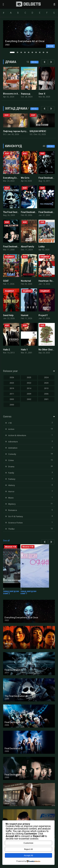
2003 (12, 399)
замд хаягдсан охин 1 (28, 592)
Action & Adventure (17, 435)
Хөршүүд (26, 94)
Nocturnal (26, 281)
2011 (12, 394)
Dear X (42, 94)
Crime (11, 460)
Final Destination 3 (30, 212)
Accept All (28, 855)
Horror (11, 492)
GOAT (6, 281)
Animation (13, 448)
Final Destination (12, 247)
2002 (29, 399)
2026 (12, 377)
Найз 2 (6, 350)
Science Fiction (15, 523)
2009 (29, 394)
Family (11, 473)
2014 (29, 388)
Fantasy (12, 479)
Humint (25, 315)
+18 (10, 423)
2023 (12, 383)
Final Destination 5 (48, 178)
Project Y (43, 315)
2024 (46, 377)
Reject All (28, 849)
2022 (29, 383)
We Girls (25, 178)
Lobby (42, 247)
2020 (46, 383)
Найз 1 (24, 350)
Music (11, 498)
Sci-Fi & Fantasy (15, 516)
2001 (46, 399)
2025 (29, 377)
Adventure (13, 442)
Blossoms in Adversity (15, 94)
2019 (12, 388)
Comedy (12, 454)
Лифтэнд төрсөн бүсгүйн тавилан (20, 131)
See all (34, 62)
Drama (11, 467)
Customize (28, 843)
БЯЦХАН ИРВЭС (38, 131)
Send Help (8, 315)
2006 (46, 394)
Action (11, 429)
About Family (27, 247)
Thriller (11, 529)
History (11, 485)
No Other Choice (47, 350)
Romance (13, 510)
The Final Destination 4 (14, 212)
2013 (46, 388)
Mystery (12, 504)
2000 (12, 405)
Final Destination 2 (48, 212)
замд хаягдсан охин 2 (11, 592)
